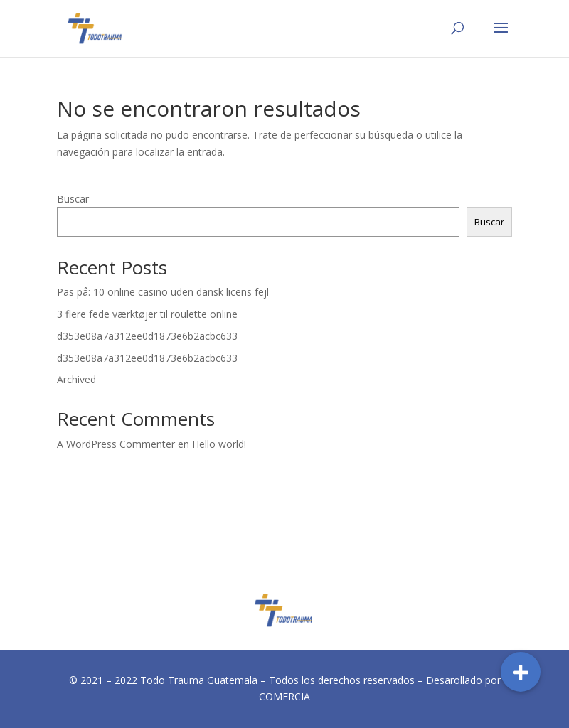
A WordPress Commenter (116, 444)
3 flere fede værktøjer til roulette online (147, 314)
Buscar (73, 199)
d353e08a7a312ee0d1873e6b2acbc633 (147, 336)
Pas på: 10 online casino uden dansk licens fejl (163, 292)
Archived (76, 379)
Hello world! (219, 444)
